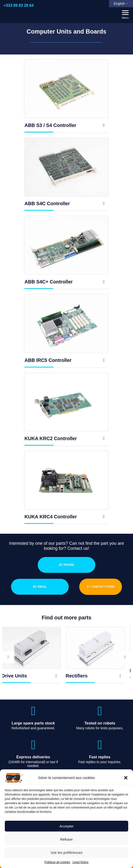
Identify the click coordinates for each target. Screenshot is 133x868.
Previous (8, 657)
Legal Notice (81, 862)
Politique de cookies (57, 862)
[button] (126, 778)
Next (125, 657)
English (119, 4)
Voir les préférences (67, 853)
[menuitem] (121, 4)
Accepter (66, 826)
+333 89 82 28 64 (19, 6)
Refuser (67, 839)
